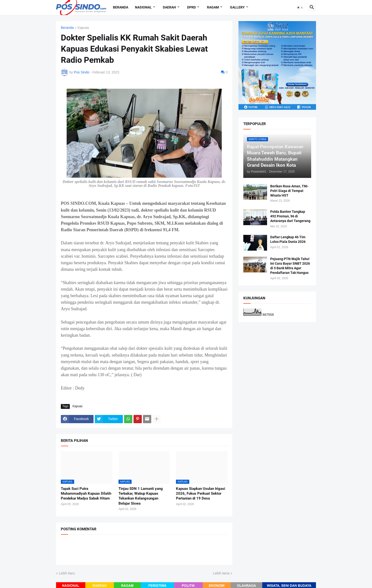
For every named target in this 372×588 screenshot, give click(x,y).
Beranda (121, 7)
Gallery (237, 7)
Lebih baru (67, 573)
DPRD (191, 7)
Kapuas (83, 28)
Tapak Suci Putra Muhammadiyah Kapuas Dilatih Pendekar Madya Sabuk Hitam (86, 494)
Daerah (169, 7)
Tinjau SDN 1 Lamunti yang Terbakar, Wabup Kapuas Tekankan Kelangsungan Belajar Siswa (141, 496)
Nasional (143, 7)
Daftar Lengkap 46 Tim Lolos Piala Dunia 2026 (288, 239)
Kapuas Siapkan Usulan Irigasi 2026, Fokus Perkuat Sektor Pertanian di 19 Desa (201, 494)
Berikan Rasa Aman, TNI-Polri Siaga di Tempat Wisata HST (289, 191)
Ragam (213, 7)
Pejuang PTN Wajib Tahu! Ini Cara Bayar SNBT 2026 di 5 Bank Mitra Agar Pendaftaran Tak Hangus (290, 266)
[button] (300, 8)
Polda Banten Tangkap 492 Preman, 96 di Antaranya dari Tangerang (290, 216)
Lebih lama (221, 573)
